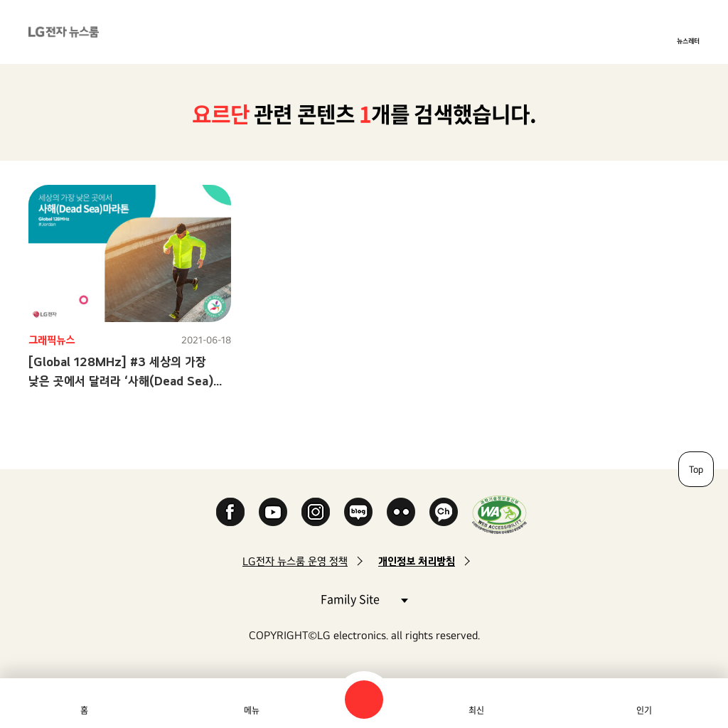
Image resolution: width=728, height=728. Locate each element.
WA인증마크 (499, 514)
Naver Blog (358, 512)
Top (696, 469)
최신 (476, 710)
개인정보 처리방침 (417, 561)
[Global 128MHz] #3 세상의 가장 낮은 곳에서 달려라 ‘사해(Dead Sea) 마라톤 (121, 381)
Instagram (316, 512)
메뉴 (252, 710)
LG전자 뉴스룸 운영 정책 (295, 561)
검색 (364, 700)
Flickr (401, 512)
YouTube (273, 512)
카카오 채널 (444, 512)
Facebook (230, 512)
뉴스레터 (688, 41)
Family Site (364, 598)
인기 (644, 710)
